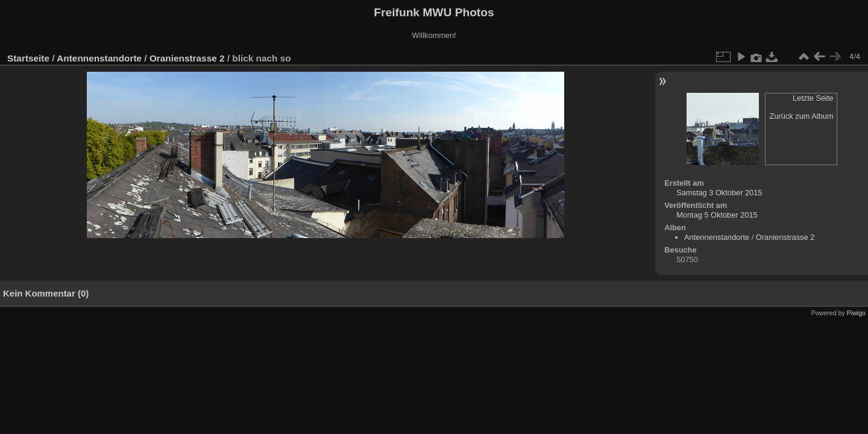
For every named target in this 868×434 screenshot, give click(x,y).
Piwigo (856, 313)
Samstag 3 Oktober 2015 (719, 193)
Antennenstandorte (99, 58)
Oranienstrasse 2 (187, 58)
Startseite (28, 58)
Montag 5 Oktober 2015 (717, 215)
